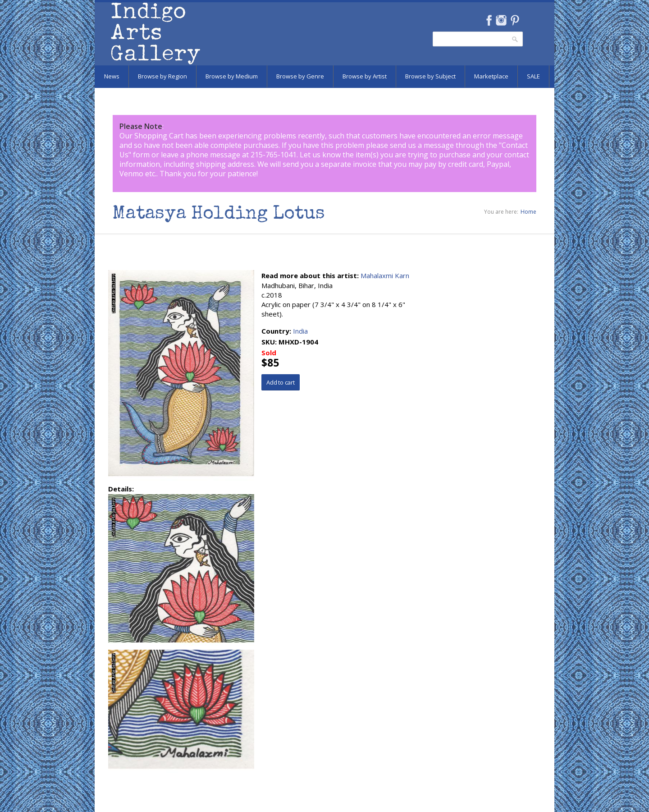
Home (528, 212)
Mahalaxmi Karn (385, 275)
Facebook (489, 20)
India (300, 331)
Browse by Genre (300, 76)
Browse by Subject (430, 76)
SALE (533, 76)
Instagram (501, 20)
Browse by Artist (365, 76)
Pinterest (515, 20)
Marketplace (491, 76)
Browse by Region (162, 76)
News (112, 76)
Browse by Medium (232, 76)
